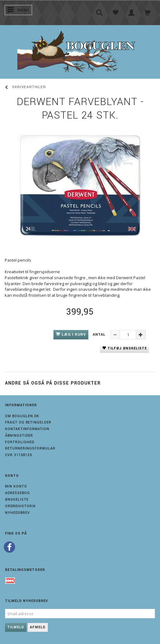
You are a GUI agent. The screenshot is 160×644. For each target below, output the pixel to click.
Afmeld (38, 627)
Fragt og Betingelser (28, 422)
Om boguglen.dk (22, 416)
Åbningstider (19, 436)
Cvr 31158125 (19, 455)
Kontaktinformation (27, 429)
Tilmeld (16, 627)
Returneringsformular (30, 448)
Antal (100, 335)
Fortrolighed (20, 442)
